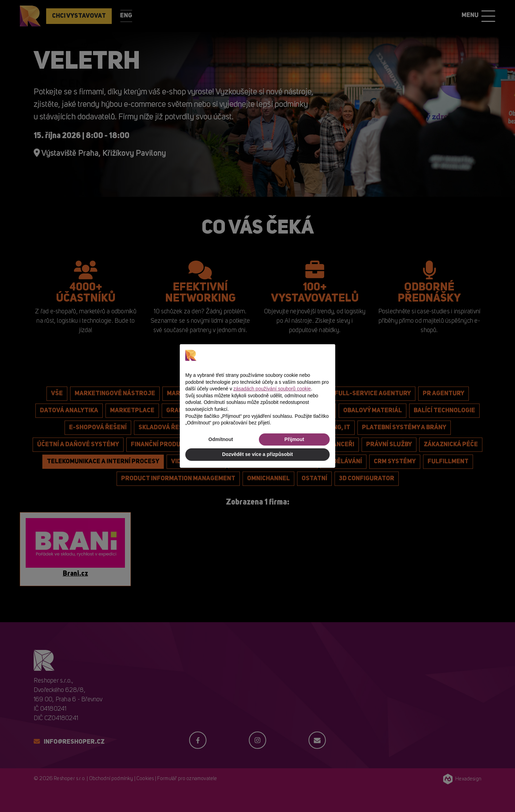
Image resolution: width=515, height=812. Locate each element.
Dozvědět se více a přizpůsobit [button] (257, 454)
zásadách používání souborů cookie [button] (272, 389)
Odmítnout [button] (221, 439)
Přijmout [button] (294, 439)
